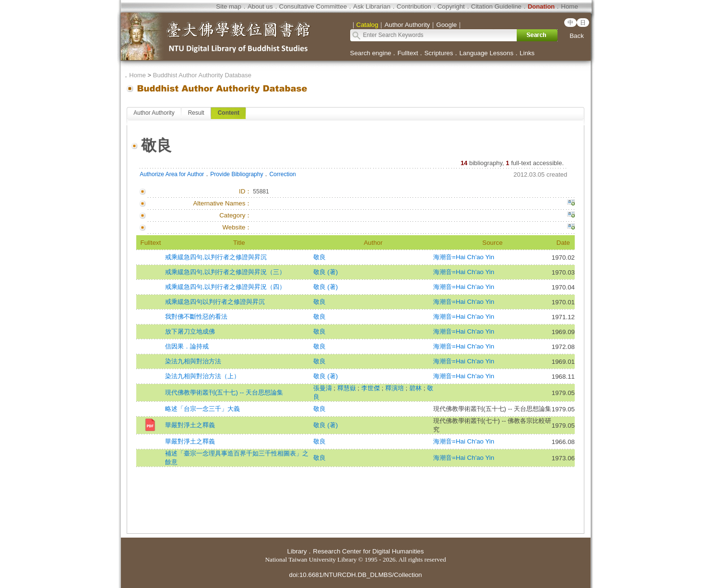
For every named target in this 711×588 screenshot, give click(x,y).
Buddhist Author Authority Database (202, 75)
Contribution (414, 6)
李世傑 (372, 388)
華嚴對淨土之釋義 (190, 425)
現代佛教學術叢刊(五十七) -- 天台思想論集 (224, 392)
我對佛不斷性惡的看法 (196, 317)
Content (229, 113)
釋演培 (396, 388)
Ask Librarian (372, 6)
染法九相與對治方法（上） (202, 376)
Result (196, 113)
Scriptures (438, 53)
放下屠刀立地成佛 (190, 331)
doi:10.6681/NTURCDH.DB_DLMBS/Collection (355, 575)
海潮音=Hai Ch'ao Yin (464, 257)
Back (577, 36)
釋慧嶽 (348, 388)
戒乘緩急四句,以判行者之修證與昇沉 (216, 257)
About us (260, 6)
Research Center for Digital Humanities (368, 551)
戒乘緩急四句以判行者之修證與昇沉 (215, 302)
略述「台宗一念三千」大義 (202, 409)
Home (569, 6)
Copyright (451, 6)
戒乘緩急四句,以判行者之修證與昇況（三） (225, 272)
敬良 (320, 257)
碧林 (416, 388)
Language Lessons (486, 53)
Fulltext (408, 53)
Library (297, 551)
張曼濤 (324, 388)
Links (527, 53)
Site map (229, 6)
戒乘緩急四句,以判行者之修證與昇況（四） (225, 287)
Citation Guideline (496, 6)
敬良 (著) (326, 272)
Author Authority (154, 113)
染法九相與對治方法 (193, 361)
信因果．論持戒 (187, 346)
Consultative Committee (313, 6)
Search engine (371, 53)
